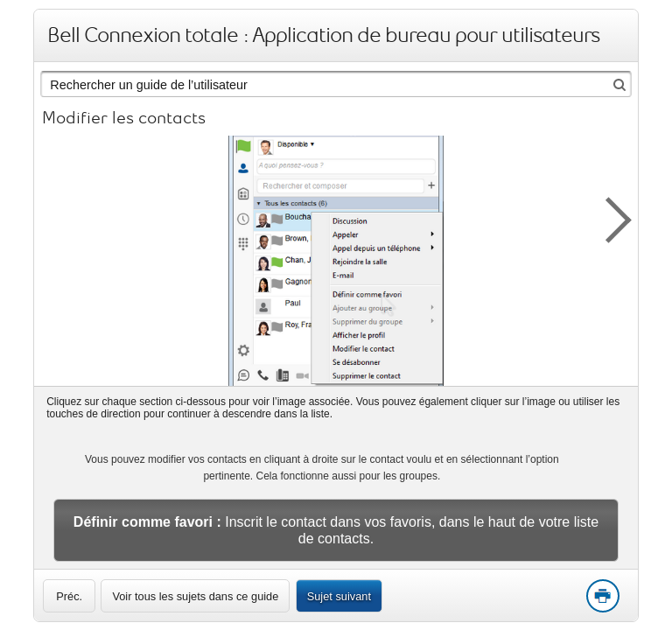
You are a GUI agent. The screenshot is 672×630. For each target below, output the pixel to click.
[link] (69, 596)
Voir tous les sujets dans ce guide (195, 596)
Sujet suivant (339, 596)
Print (602, 597)
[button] (609, 217)
